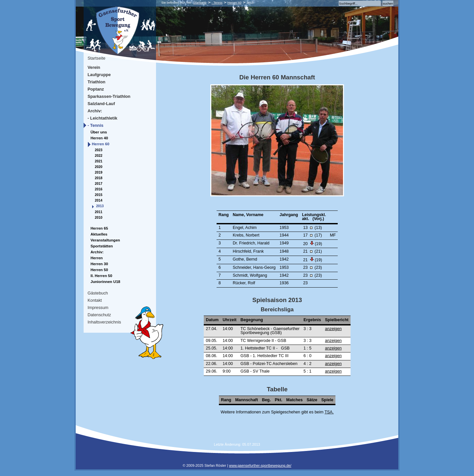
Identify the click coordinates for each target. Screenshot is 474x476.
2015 (99, 195)
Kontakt (95, 300)
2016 (99, 189)
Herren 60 (235, 2)
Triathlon (96, 82)
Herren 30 (99, 264)
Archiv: (95, 111)
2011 (99, 212)
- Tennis (217, 2)
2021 (99, 161)
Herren (97, 258)
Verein (94, 67)
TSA (329, 412)
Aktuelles (99, 234)
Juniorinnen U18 (105, 282)
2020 (99, 167)
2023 (99, 150)
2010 (99, 218)
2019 (99, 172)
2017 (99, 184)
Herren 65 (99, 228)
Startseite (200, 2)
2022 (99, 156)
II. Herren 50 (101, 276)
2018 (99, 178)
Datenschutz (99, 315)
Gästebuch (98, 293)
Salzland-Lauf (101, 104)
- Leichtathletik (102, 118)
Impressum (98, 308)
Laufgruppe (99, 75)
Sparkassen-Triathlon (109, 96)
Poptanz (96, 89)
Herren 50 (99, 270)
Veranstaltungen (105, 240)
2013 (100, 206)
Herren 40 (99, 138)
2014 (99, 200)
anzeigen (333, 329)
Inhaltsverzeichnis (104, 322)
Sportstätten (102, 246)
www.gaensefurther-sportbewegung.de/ (260, 465)
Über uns (99, 132)
